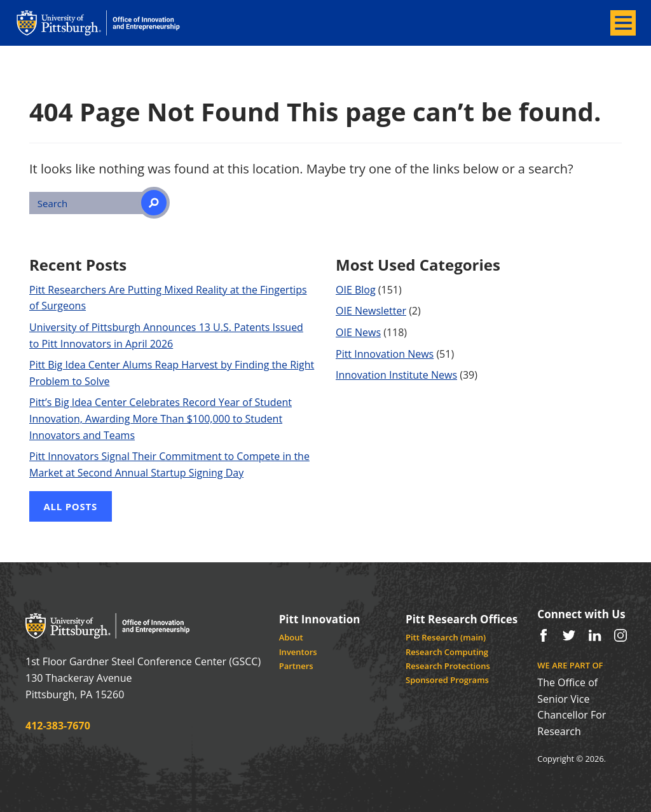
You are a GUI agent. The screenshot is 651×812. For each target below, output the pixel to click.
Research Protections (448, 666)
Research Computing (447, 652)
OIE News (358, 332)
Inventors (298, 652)
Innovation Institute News (396, 375)
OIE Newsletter (371, 311)
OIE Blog (356, 290)
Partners (296, 666)
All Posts (71, 506)
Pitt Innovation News (385, 354)
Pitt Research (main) (446, 637)
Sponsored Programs (447, 680)
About (291, 637)
